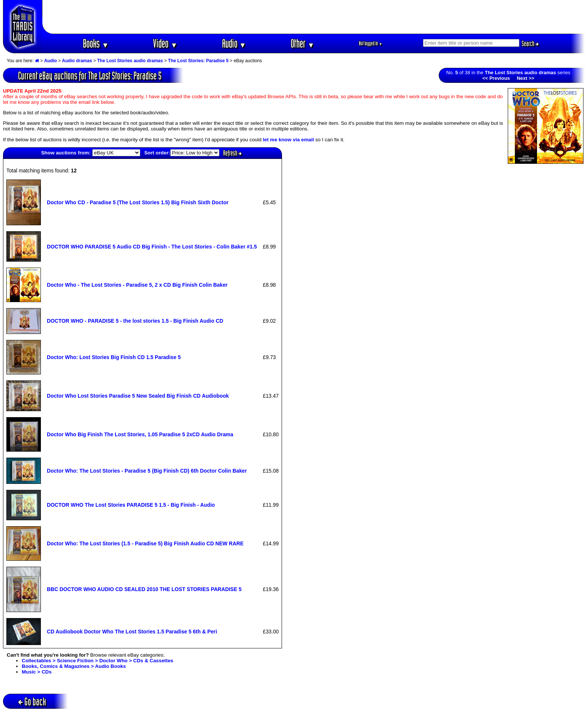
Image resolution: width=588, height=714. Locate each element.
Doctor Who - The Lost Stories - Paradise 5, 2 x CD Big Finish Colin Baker (137, 285)
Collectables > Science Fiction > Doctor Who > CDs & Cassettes (97, 661)
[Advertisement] (314, 17)
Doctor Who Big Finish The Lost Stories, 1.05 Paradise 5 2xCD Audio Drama (140, 434)
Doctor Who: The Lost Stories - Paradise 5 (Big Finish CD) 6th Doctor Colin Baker (147, 471)
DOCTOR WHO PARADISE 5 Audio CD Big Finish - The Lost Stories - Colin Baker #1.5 (152, 247)
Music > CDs (37, 672)
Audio (234, 43)
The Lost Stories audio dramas (130, 61)
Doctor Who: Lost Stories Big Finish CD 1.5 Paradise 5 (114, 357)
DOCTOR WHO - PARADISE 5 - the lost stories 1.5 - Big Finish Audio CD (135, 321)
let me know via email (288, 140)
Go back (32, 701)
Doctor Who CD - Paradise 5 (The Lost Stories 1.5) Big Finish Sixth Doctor (138, 202)
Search (530, 43)
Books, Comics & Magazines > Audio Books (74, 666)
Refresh (232, 153)
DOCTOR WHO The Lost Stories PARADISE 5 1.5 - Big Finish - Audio (131, 505)
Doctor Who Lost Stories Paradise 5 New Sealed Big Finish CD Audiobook (138, 396)
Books (96, 43)
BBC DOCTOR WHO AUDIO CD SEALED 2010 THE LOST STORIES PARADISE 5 (144, 589)
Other (303, 43)
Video (165, 43)
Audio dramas (77, 61)
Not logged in (371, 43)
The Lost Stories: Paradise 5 (198, 61)
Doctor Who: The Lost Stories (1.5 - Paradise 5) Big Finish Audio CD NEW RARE (145, 543)
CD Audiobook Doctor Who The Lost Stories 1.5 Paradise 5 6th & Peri (132, 632)
